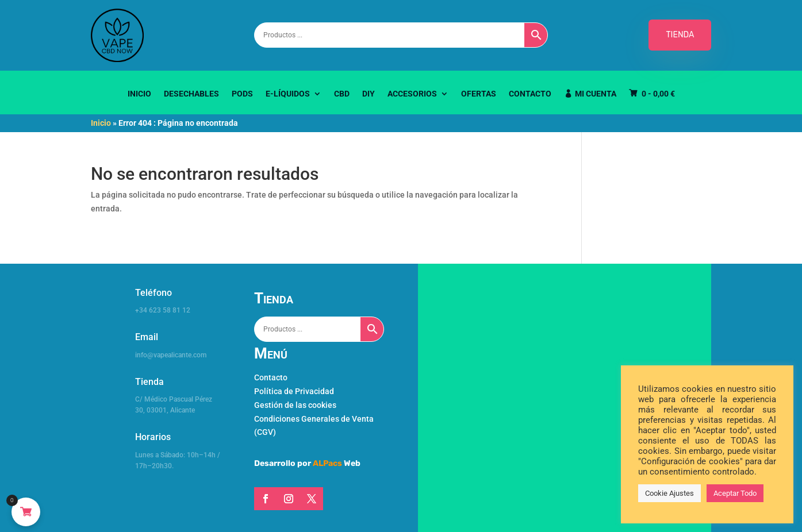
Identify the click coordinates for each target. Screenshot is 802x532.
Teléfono (154, 293)
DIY (369, 94)
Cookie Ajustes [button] (669, 493)
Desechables (191, 94)
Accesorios (412, 94)
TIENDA (680, 35)
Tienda (149, 382)
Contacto (530, 94)
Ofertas (479, 94)
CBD (342, 94)
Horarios (153, 437)
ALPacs (327, 463)
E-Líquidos (288, 94)
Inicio (139, 94)
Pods (242, 94)
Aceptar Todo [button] (735, 493)
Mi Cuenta (596, 94)
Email (147, 337)
